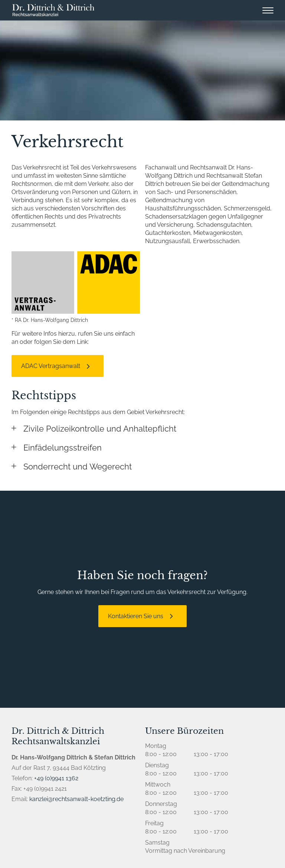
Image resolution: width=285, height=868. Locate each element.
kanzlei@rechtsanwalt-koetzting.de (76, 799)
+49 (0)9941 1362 (56, 778)
